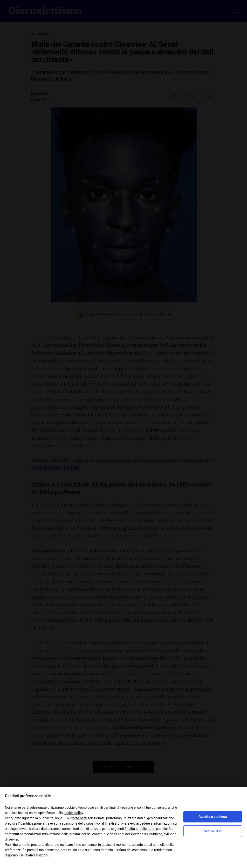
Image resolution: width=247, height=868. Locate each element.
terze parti (79, 818)
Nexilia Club (213, 831)
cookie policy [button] (73, 813)
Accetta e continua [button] (213, 817)
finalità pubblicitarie (139, 829)
